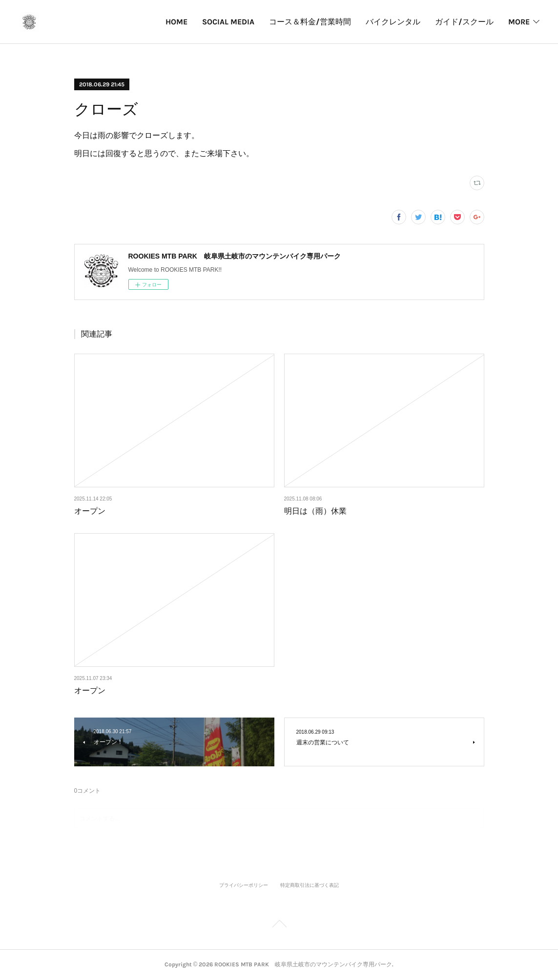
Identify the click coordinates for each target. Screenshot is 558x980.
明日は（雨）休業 (315, 511)
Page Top (279, 925)
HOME (99, 22)
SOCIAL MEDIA (151, 22)
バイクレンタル (316, 22)
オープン (90, 511)
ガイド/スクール (387, 22)
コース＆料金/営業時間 (233, 22)
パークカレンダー (462, 22)
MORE (519, 22)
